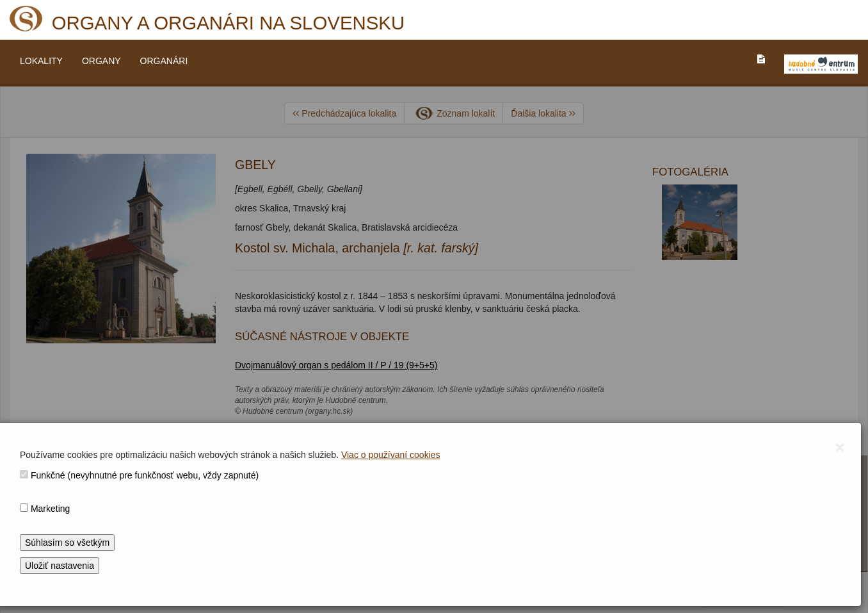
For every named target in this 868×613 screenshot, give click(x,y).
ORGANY (101, 61)
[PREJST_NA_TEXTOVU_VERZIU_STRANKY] (761, 59)
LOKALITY (41, 61)
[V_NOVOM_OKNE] (821, 64)
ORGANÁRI (164, 61)
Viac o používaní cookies (391, 455)
